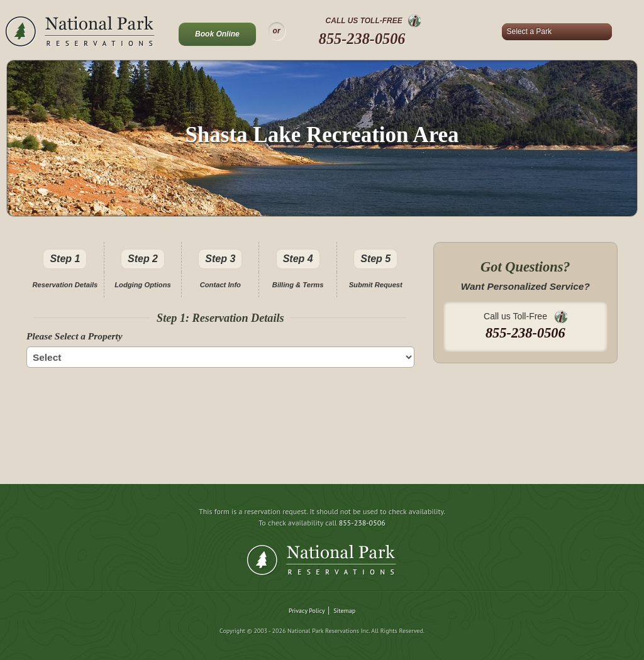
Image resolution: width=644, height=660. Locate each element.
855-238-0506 (362, 39)
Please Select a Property (75, 336)
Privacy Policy (307, 611)
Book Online (217, 34)
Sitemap (344, 611)
